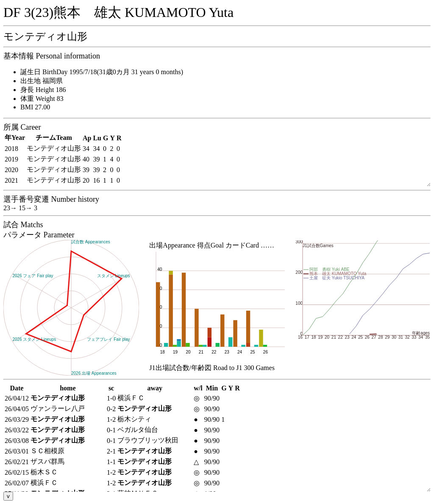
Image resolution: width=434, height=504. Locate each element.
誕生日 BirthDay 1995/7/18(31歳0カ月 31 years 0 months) (102, 72)
